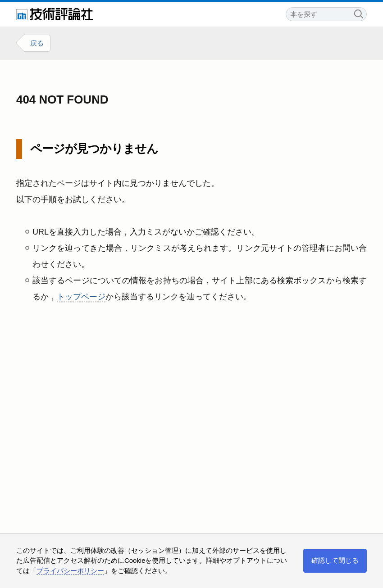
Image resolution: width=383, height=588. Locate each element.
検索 (358, 13)
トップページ (81, 297)
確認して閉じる (335, 560)
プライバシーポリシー (70, 571)
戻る (37, 43)
